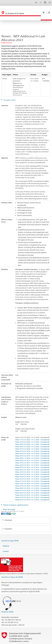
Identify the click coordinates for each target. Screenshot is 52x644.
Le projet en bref (9, 91)
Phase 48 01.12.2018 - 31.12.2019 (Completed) (32, 450)
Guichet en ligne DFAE (10, 532)
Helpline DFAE (8, 603)
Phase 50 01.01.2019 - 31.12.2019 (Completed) (32, 445)
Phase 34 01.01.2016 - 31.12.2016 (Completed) (32, 466)
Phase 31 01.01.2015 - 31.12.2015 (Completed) (32, 473)
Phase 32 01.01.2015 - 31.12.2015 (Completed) (32, 470)
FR (45, 2)
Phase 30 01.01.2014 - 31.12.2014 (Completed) (32, 475)
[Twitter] (5, 505)
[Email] (14, 505)
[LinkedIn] (7, 505)
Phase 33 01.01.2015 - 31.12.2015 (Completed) (32, 468)
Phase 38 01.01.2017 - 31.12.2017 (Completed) (32, 456)
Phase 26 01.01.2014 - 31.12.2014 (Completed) (32, 484)
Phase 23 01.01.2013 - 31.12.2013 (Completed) (32, 489)
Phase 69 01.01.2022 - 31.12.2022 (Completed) (32, 436)
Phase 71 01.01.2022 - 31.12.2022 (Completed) (32, 431)
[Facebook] (2, 505)
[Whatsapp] (12, 505)
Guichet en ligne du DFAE (12, 568)
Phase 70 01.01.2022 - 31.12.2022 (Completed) (32, 433)
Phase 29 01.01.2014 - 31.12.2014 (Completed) (32, 477)
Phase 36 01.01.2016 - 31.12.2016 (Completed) (32, 461)
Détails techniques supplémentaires (16, 496)
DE (36, 2)
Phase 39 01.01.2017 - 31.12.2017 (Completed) (32, 454)
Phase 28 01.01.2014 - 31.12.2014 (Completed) (32, 480)
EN (50, 2)
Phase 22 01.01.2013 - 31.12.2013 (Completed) (32, 491)
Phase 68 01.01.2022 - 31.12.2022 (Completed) (32, 438)
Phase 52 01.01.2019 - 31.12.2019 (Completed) (32, 443)
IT (41, 2)
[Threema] (10, 505)
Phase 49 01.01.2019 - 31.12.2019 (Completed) (32, 447)
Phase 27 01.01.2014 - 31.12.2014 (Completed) (32, 482)
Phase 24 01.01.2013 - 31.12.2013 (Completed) (32, 486)
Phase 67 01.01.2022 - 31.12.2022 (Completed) (32, 440)
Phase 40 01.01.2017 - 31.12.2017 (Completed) (32, 452)
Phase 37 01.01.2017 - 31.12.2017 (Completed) (32, 459)
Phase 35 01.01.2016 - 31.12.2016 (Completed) (32, 463)
